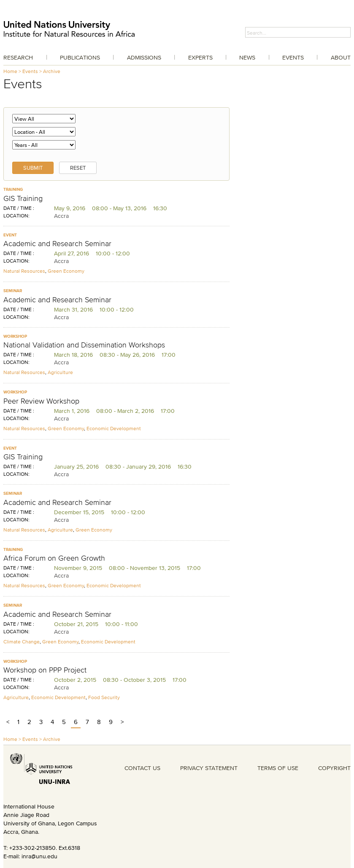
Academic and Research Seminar (57, 244)
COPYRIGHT (334, 768)
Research (18, 57)
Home (10, 71)
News (247, 57)
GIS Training (23, 198)
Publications (80, 57)
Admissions (144, 57)
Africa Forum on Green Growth (54, 558)
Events (293, 57)
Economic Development (114, 428)
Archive (52, 71)
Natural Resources (24, 271)
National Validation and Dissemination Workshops (84, 345)
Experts (200, 57)
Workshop (15, 336)
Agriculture (60, 372)
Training (13, 189)
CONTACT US (142, 768)
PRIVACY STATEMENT (209, 768)
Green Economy (66, 271)
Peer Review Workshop (41, 401)
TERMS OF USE (278, 768)
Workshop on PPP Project (45, 670)
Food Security (104, 697)
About (341, 57)
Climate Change (22, 642)
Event (10, 235)
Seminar (13, 291)
